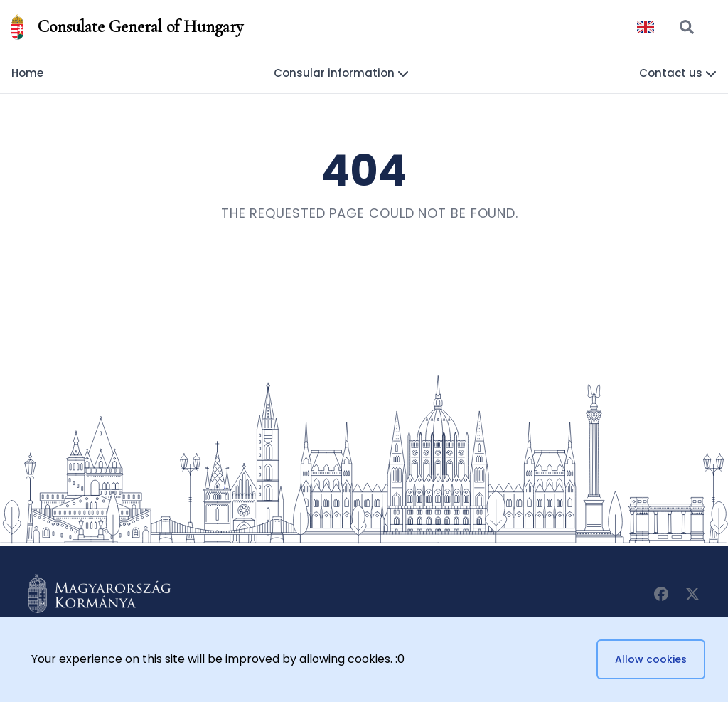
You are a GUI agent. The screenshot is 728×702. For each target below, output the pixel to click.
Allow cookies (651, 659)
